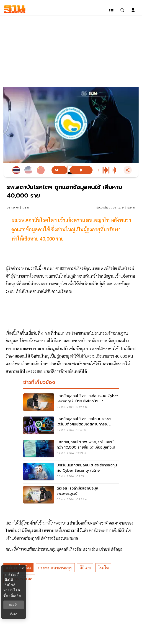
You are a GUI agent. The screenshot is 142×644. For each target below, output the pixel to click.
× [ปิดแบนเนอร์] (23, 568)
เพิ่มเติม (15, 595)
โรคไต (103, 568)
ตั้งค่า (14, 614)
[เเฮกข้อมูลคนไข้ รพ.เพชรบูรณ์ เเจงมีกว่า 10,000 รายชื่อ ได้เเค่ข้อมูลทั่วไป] (71, 449)
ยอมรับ (14, 605)
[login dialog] (133, 10)
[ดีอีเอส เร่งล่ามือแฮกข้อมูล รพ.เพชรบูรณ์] (71, 495)
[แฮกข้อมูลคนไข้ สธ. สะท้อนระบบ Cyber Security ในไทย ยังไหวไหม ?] (71, 403)
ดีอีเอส (85, 568)
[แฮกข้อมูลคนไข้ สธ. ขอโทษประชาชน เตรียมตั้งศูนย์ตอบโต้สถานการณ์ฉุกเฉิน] (71, 426)
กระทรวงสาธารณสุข (55, 568)
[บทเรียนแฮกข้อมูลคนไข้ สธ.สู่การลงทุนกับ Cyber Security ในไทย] (71, 472)
